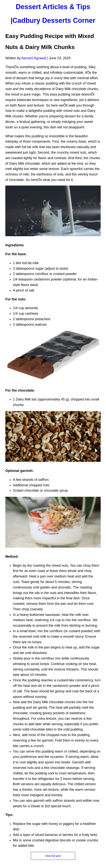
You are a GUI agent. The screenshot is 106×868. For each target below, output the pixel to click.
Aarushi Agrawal (34, 58)
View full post (53, 856)
